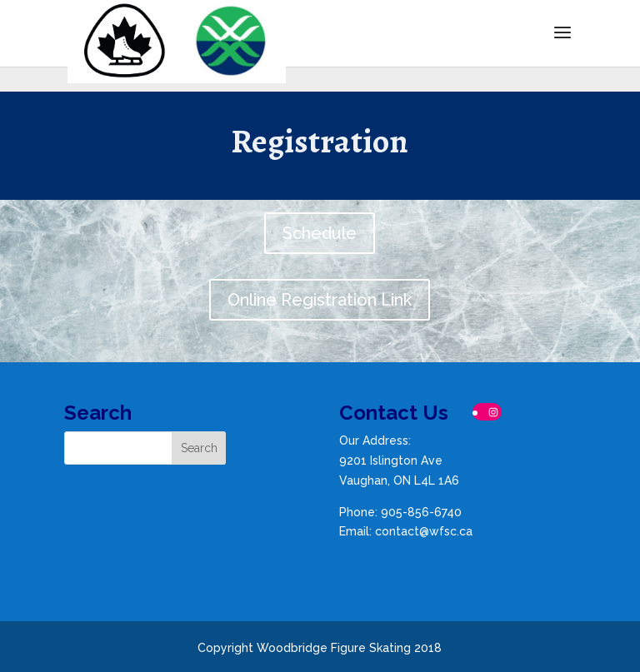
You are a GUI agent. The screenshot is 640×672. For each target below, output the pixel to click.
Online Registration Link (320, 300)
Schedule (320, 233)
